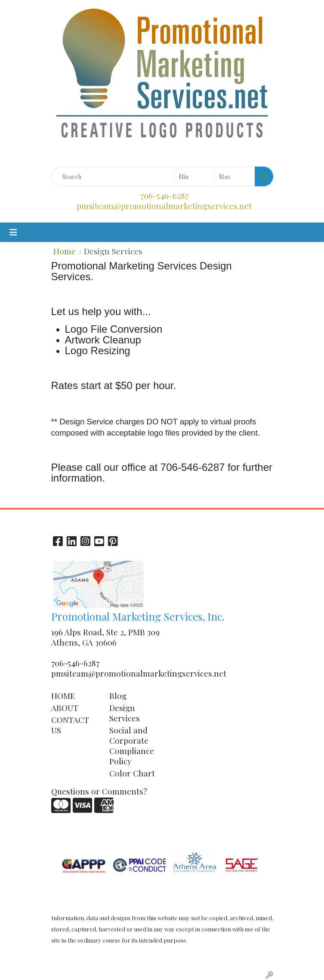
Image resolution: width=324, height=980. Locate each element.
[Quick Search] (113, 176)
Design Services (125, 713)
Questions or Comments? (99, 791)
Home (65, 251)
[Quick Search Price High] (235, 176)
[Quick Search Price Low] (194, 176)
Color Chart (132, 773)
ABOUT (65, 708)
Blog (118, 696)
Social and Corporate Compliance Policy (132, 746)
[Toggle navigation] (13, 232)
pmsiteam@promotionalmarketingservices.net (164, 206)
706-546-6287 (164, 196)
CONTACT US (70, 725)
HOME (63, 696)
